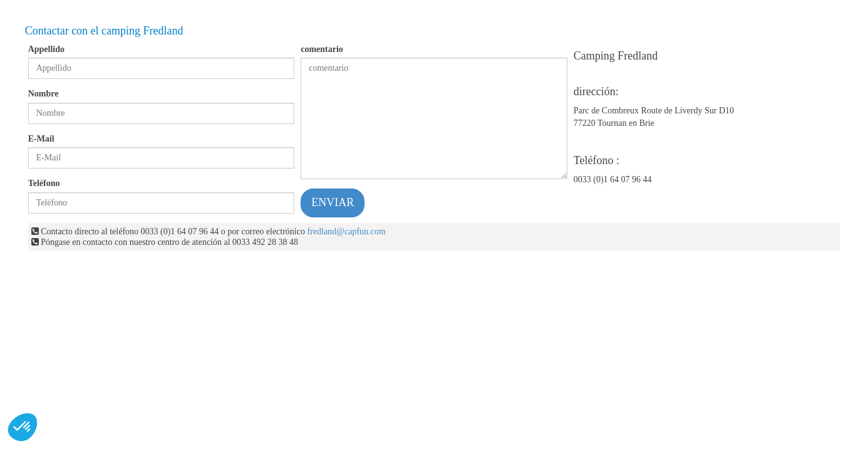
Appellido (46, 49)
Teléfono (44, 183)
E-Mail (41, 139)
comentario (322, 49)
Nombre (44, 94)
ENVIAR (333, 202)
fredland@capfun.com (346, 231)
